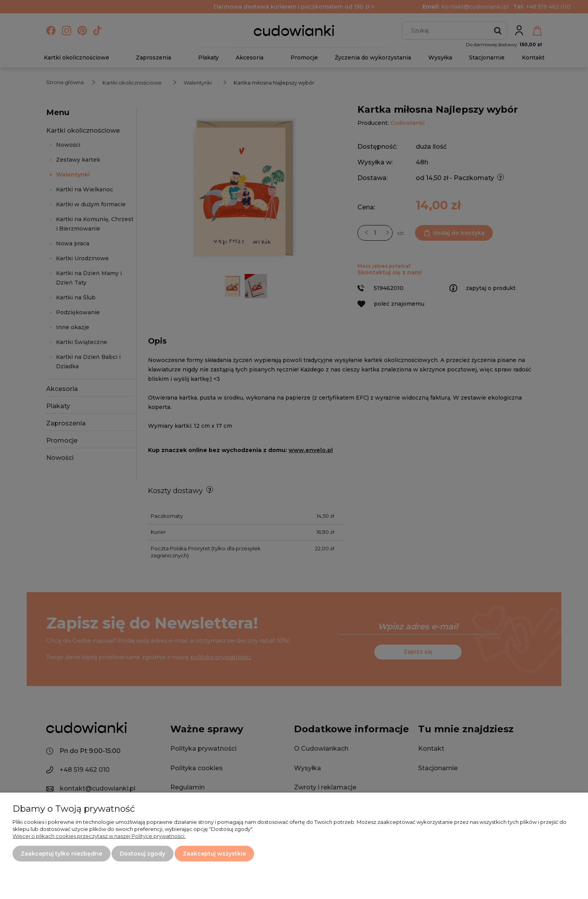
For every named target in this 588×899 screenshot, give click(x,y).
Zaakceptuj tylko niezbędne (61, 854)
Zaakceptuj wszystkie (214, 854)
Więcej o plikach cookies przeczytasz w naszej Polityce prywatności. (99, 836)
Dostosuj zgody (142, 854)
